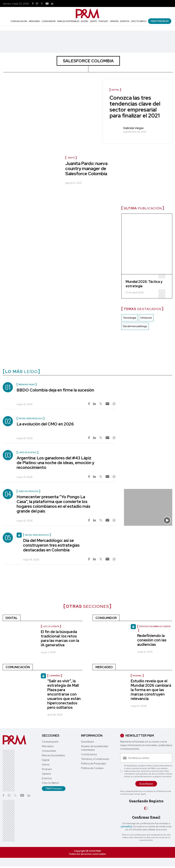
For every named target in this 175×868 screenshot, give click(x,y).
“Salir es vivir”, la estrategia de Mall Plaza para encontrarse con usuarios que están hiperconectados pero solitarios (64, 694)
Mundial (137, 676)
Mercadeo (34, 21)
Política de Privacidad (93, 764)
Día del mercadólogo (135, 326)
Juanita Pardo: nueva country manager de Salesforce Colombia (86, 169)
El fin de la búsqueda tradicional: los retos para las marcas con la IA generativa (60, 638)
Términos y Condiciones (95, 759)
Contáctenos (89, 754)
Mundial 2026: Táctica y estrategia (144, 284)
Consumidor (48, 21)
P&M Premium (160, 21)
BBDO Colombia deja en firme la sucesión (55, 390)
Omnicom (146, 318)
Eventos (125, 21)
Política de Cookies (92, 768)
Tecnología (129, 318)
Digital (85, 21)
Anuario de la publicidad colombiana (95, 748)
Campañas (55, 676)
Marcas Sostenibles (68, 21)
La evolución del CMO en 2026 (45, 424)
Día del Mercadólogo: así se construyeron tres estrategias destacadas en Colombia (51, 545)
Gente (93, 21)
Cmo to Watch (139, 21)
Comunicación (19, 21)
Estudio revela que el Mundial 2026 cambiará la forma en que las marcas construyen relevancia (151, 690)
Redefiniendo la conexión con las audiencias (152, 640)
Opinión (114, 21)
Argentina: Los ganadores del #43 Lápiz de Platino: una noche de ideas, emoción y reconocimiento (55, 463)
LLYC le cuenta (51, 626)
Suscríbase (87, 742)
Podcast (103, 21)
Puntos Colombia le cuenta (155, 626)
